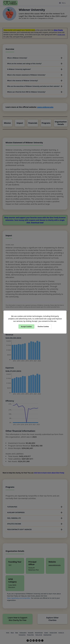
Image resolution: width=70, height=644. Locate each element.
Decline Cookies (43, 326)
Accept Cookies (26, 326)
